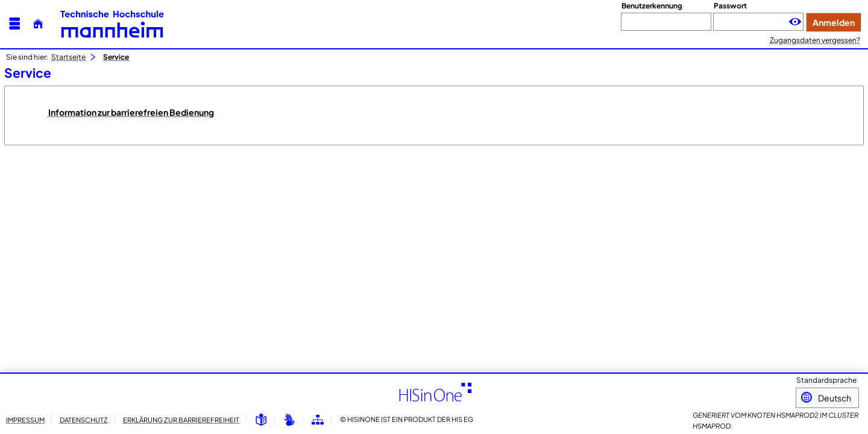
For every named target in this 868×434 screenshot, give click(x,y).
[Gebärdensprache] (289, 420)
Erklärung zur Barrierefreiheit (181, 420)
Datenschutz (84, 420)
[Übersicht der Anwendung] (318, 420)
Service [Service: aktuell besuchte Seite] (116, 57)
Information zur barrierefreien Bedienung (131, 112)
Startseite (68, 57)
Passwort (730, 6)
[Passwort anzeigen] (795, 22)
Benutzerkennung (652, 6)
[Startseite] (38, 24)
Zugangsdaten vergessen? (815, 40)
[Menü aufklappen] (14, 24)
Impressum (25, 420)
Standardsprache (826, 381)
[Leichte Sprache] (261, 420)
